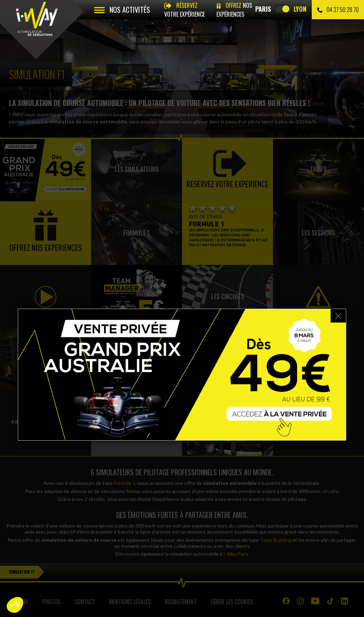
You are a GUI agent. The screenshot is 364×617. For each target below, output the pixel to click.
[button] (15, 605)
